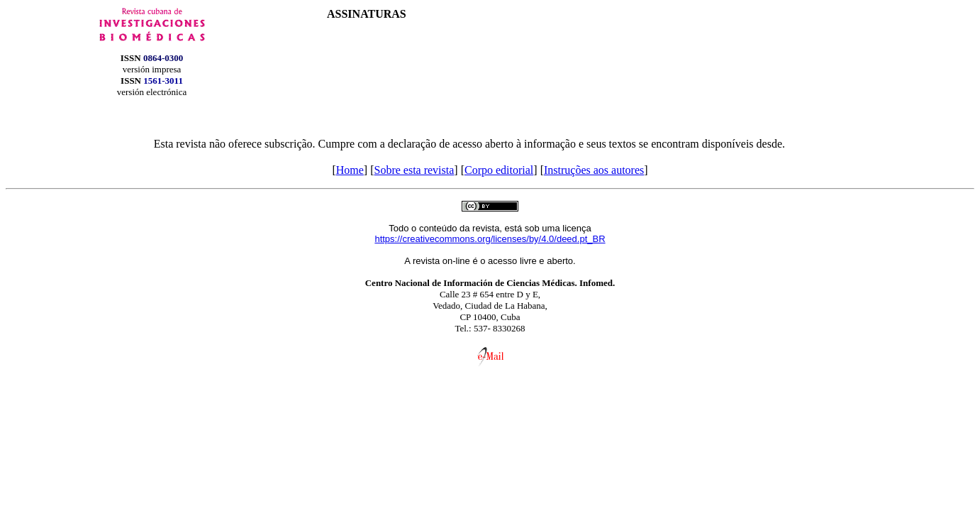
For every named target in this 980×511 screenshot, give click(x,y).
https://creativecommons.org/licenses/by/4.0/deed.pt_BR (490, 239)
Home (350, 170)
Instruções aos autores (594, 170)
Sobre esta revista (414, 170)
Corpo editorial (499, 170)
